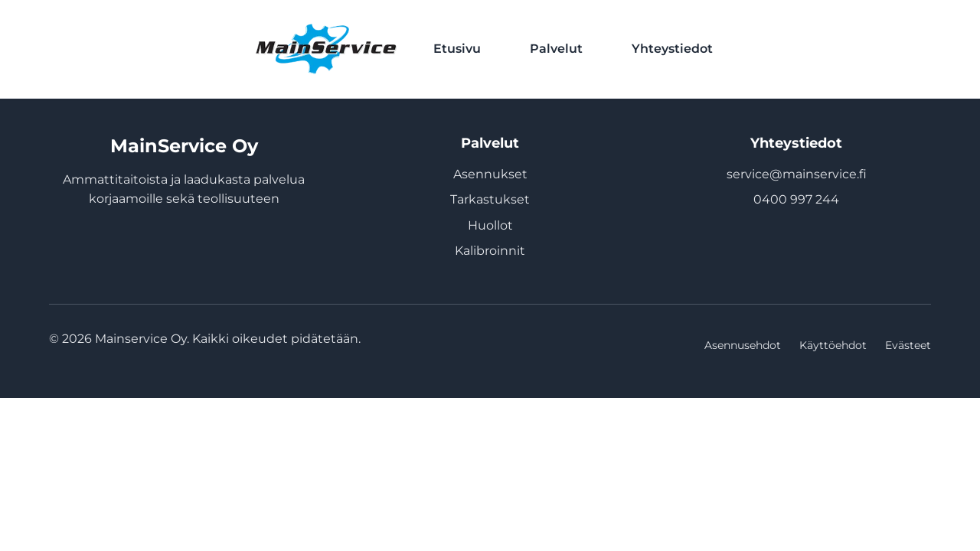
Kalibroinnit (490, 251)
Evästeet (908, 345)
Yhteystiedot (672, 49)
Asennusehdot (743, 345)
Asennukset (490, 174)
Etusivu (457, 49)
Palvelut (556, 49)
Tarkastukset (490, 199)
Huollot (490, 225)
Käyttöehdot (833, 345)
